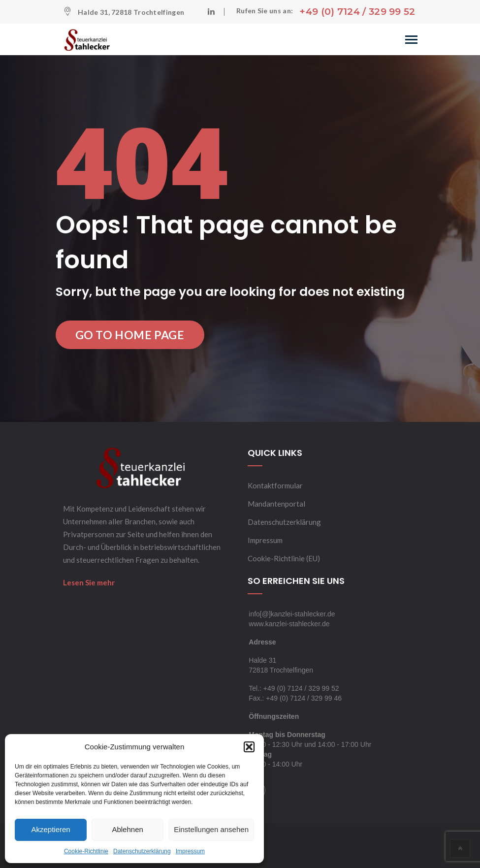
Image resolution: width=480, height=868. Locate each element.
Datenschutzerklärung (142, 851)
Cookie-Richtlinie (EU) (284, 558)
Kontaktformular (275, 485)
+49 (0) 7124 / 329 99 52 (357, 12)
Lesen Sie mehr (89, 582)
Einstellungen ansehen (211, 829)
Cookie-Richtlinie (86, 851)
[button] (249, 747)
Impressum (190, 851)
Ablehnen (127, 829)
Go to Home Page (130, 335)
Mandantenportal (276, 504)
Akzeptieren (50, 829)
